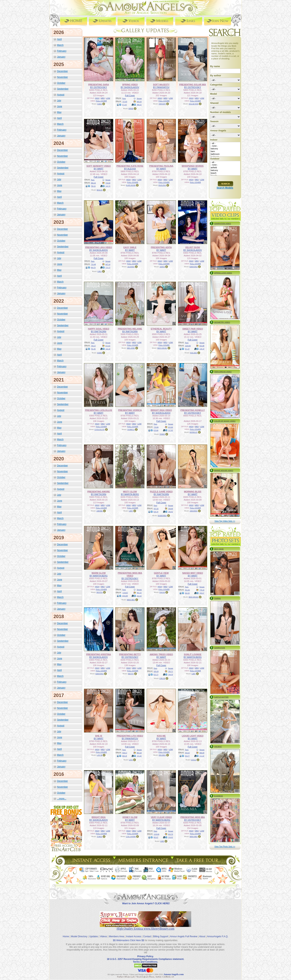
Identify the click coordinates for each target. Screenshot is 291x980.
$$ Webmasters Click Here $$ (128, 937)
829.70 (156, 511)
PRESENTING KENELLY (193, 410)
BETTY (131, 674)
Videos (103, 933)
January (61, 57)
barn (225, 151)
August (61, 94)
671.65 (108, 346)
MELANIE (131, 348)
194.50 (171, 674)
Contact (147, 933)
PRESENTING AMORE (99, 491)
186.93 (171, 511)
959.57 (125, 753)
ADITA (162, 266)
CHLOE (162, 678)
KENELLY (194, 432)
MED (103, 98)
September (63, 89)
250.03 (171, 837)
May (59, 112)
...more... (62, 798)
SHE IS (99, 736)
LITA (131, 760)
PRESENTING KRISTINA (99, 654)
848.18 (125, 756)
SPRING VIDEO (130, 84)
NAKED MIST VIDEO (193, 573)
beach (225, 173)
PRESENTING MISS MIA (193, 817)
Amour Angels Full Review (184, 933)
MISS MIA (131, 600)
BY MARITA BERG (130, 494)
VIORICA (131, 429)
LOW (108, 98)
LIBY (131, 511)
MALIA (100, 190)
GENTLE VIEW (161, 573)
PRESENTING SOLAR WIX (193, 84)
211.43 (202, 756)
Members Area (117, 933)
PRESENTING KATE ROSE (130, 166)
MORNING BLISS (193, 491)
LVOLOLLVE (100, 429)
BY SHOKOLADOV (130, 87)
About (202, 933)
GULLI (194, 760)
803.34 (139, 753)
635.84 (156, 430)
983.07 (156, 837)
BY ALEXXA (130, 168)
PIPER (131, 108)
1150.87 (125, 592)
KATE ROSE (131, 185)
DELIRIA (162, 755)
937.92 (156, 508)
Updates (94, 933)
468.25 (139, 104)
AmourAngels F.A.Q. (218, 933)
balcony (225, 149)
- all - (225, 143)
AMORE (100, 511)
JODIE (100, 353)
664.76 (93, 267)
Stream (139, 98)
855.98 (202, 346)
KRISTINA (194, 266)
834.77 (187, 756)
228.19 (202, 349)
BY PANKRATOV (161, 87)
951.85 (187, 590)
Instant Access (134, 933)
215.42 (139, 756)
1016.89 (125, 596)
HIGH (97, 98)
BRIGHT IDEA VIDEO (161, 410)
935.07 (187, 753)
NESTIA (100, 592)
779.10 (202, 590)
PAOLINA (162, 185)
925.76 (171, 834)
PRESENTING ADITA (161, 247)
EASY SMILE (130, 247)
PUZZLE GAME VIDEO (161, 491)
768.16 (93, 186)
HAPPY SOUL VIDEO (99, 329)
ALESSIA (131, 266)
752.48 (93, 264)
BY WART (99, 168)
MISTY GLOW (130, 491)
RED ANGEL (162, 348)
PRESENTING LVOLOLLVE (99, 410)
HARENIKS (162, 515)
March (60, 45)
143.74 (108, 186)
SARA (100, 104)
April (59, 39)
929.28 (156, 671)
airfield (225, 168)
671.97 (125, 104)
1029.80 (188, 346)
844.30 (187, 593)
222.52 (139, 596)
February (62, 51)
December (62, 71)
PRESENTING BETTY (130, 654)
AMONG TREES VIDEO (161, 654)
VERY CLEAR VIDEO (161, 817)
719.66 (156, 427)
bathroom (225, 154)
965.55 (139, 592)
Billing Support (161, 933)
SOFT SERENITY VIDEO (99, 166)
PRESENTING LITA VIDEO (130, 736)
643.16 (139, 101)
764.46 (171, 508)
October (61, 83)
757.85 (125, 101)
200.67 (202, 593)
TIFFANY (162, 104)
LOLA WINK (131, 836)
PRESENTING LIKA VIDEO (99, 247)
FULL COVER (101, 101)
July (59, 100)
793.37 (93, 346)
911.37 (187, 349)
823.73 (156, 674)
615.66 (171, 427)
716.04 (108, 183)
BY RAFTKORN (99, 331)
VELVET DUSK (193, 247)
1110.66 (157, 834)
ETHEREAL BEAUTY (161, 329)
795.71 (171, 671)
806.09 (202, 753)
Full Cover (130, 95)
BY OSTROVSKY (99, 87)
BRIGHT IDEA (99, 817)
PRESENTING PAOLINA (161, 166)
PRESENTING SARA (99, 84)
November (62, 77)
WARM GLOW (99, 573)
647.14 (108, 264)
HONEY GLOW (130, 817)
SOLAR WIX (194, 104)
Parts (124, 98)
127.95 (171, 430)
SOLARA (194, 353)
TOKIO (162, 434)
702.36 (93, 349)
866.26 (93, 183)
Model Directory (79, 933)
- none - (225, 146)
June (60, 106)
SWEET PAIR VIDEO (193, 329)
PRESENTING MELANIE (130, 329)
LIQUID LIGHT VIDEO (193, 736)
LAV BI (100, 755)
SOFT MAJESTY (161, 84)
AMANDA (194, 511)
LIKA (100, 271)
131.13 (108, 267)
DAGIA (162, 592)
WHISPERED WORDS (193, 166)
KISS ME (161, 736)
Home (66, 933)
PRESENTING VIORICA (130, 410)
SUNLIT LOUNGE (193, 654)
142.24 (108, 349)
